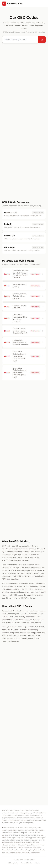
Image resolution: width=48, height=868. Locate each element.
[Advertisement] (24, 122)
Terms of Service (27, 863)
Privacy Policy (14, 863)
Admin (37, 863)
